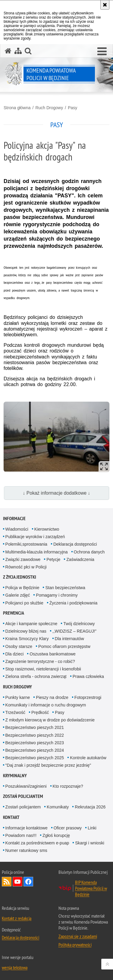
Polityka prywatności (75, 945)
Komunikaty (58, 807)
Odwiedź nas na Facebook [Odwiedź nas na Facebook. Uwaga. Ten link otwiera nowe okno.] (28, 882)
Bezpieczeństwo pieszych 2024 (35, 750)
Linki (92, 828)
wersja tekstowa (15, 967)
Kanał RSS (7, 882)
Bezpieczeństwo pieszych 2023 (35, 743)
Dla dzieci (15, 654)
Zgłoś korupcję (56, 835)
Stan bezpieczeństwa (65, 588)
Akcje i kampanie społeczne (31, 624)
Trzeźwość (15, 712)
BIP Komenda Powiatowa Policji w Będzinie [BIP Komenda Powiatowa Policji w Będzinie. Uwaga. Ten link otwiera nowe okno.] (91, 888)
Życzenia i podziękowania (74, 603)
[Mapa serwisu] (18, 51)
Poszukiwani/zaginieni (26, 786)
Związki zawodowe (23, 559)
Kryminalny (15, 776)
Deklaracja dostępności (75, 544)
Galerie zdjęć (18, 595)
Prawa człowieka (88, 676)
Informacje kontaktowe (27, 828)
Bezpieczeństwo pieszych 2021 (35, 727)
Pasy (72, 108)
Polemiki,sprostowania (26, 544)
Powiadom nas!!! (21, 835)
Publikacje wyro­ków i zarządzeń (35, 537)
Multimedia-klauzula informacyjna (37, 552)
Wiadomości (17, 529)
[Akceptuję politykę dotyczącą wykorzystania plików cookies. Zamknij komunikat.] (105, 5)
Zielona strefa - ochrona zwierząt (36, 676)
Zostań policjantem (23, 796)
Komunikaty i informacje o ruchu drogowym (46, 705)
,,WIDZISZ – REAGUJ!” (74, 631)
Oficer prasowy (68, 828)
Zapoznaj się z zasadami (78, 936)
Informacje (14, 518)
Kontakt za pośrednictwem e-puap (37, 843)
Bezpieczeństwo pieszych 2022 (35, 735)
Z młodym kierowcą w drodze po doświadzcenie (50, 720)
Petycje (53, 559)
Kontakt (11, 817)
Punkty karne (18, 697)
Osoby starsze (19, 646)
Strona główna (17, 108)
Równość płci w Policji (26, 567)
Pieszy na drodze (52, 697)
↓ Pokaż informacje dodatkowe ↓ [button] (57, 493)
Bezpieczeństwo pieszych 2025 (35, 758)
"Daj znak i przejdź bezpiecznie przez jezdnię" (48, 765)
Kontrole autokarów (88, 758)
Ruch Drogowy (49, 108)
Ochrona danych (89, 552)
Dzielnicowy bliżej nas (26, 631)
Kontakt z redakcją (17, 918)
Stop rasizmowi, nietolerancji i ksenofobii (43, 669)
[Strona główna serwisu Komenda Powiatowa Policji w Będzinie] (8, 51)
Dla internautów (69, 639)
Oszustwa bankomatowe (53, 654)
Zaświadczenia (80, 559)
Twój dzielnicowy (79, 624)
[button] (102, 52)
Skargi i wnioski (89, 843)
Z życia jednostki (20, 577)
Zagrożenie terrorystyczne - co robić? (40, 661)
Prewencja (14, 613)
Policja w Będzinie (22, 588)
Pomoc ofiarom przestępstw (64, 646)
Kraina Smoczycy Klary (27, 639)
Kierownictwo (47, 529)
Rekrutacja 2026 (90, 807)
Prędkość (40, 712)
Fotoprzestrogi (88, 697)
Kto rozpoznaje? (68, 786)
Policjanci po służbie (24, 603)
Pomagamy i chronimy (57, 595)
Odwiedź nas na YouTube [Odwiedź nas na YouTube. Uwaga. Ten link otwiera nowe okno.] (17, 882)
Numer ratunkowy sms (26, 850)
